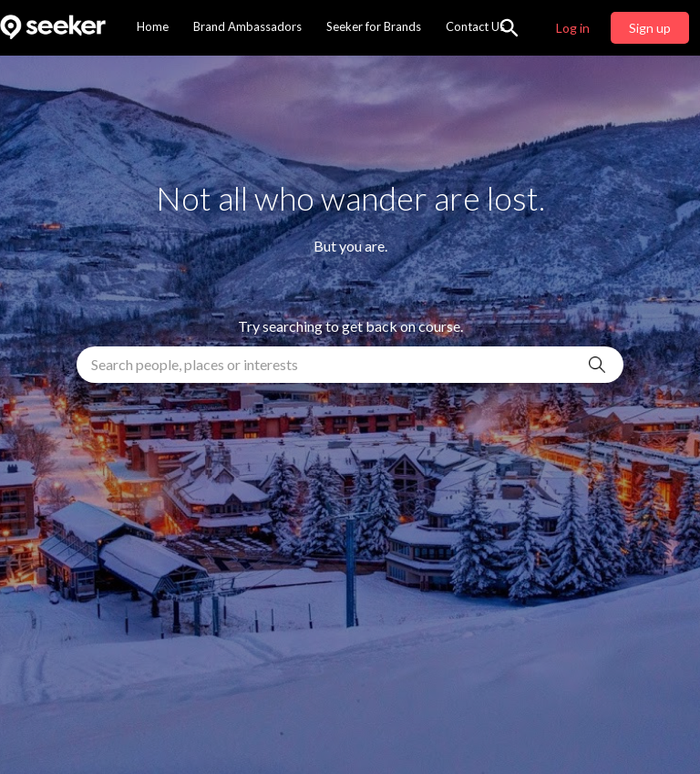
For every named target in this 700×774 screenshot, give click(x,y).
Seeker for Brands (374, 26)
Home (153, 26)
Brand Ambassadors (247, 26)
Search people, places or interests (195, 364)
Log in (573, 28)
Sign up (650, 28)
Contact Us (475, 26)
